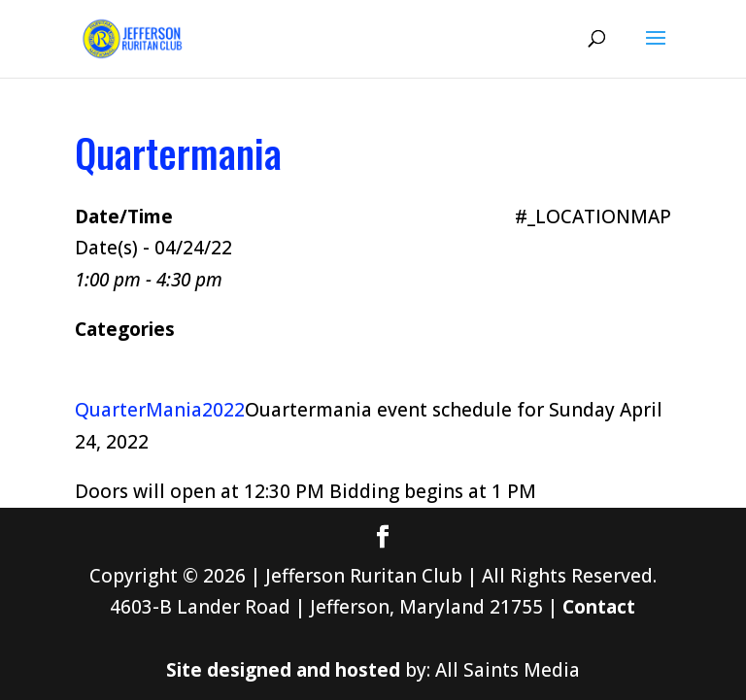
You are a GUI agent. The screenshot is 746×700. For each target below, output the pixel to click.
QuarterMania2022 (160, 410)
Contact (599, 607)
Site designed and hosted (283, 670)
